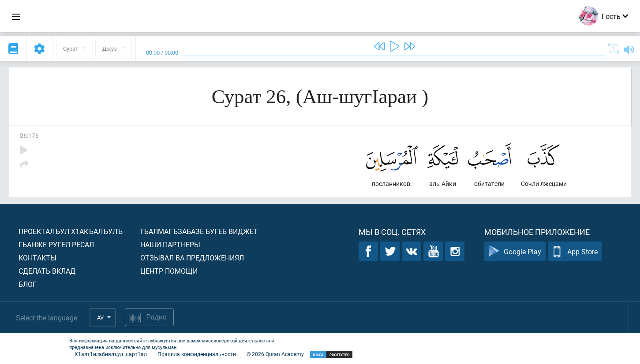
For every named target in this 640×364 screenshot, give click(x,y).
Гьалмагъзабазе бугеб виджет (199, 231)
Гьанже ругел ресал (56, 244)
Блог (28, 284)
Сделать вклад (47, 271)
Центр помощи (169, 271)
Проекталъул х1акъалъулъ (71, 231)
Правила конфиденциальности (197, 354)
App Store (575, 251)
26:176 (29, 136)
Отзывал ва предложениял (192, 258)
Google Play (515, 251)
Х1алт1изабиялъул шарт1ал (111, 354)
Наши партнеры (170, 244)
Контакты (37, 258)
